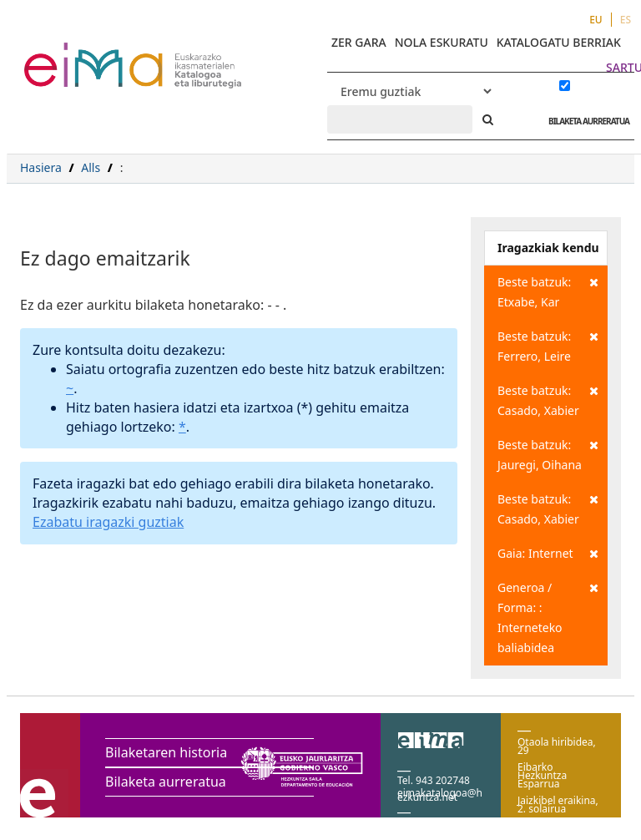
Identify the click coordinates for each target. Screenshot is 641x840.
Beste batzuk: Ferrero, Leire (548, 345)
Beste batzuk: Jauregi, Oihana (548, 454)
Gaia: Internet (548, 554)
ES (626, 20)
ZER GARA (359, 42)
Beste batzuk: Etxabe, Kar (548, 291)
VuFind (68, 55)
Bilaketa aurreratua (166, 782)
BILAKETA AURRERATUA (585, 121)
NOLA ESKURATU (442, 42)
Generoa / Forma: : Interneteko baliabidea (548, 617)
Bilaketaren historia (166, 752)
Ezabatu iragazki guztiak (108, 522)
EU (596, 20)
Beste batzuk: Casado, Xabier (548, 400)
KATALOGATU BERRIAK (559, 42)
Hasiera (41, 167)
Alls (91, 167)
